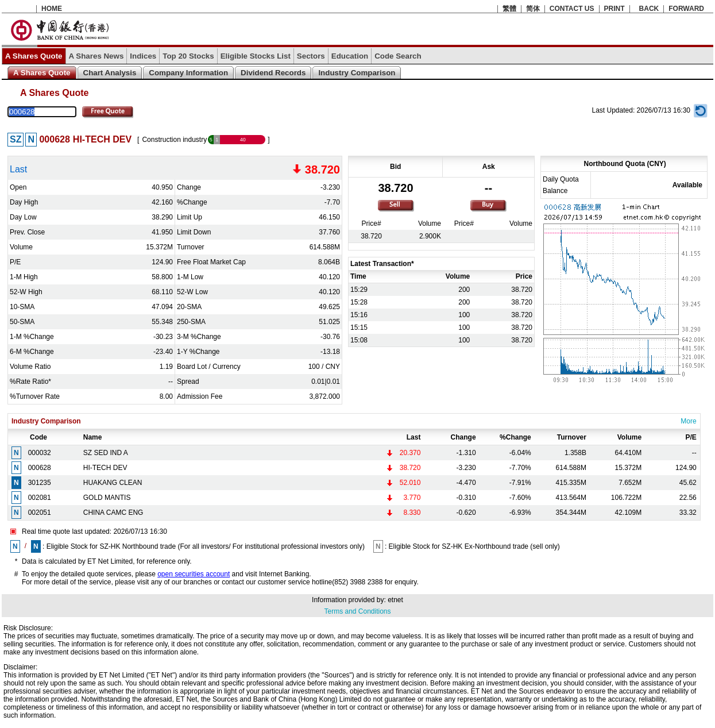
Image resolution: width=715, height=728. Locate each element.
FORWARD (686, 9)
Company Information (188, 73)
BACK (649, 9)
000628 (40, 468)
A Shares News (96, 56)
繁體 (509, 9)
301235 (40, 483)
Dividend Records (273, 73)
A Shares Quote (34, 56)
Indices (143, 56)
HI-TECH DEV (105, 468)
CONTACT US (572, 9)
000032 (40, 453)
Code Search (398, 56)
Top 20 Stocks (188, 56)
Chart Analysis (110, 73)
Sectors (311, 56)
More (688, 421)
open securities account (194, 574)
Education (350, 56)
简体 (533, 9)
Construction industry (174, 140)
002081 (40, 498)
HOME (52, 9)
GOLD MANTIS (107, 498)
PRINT (614, 9)
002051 (40, 513)
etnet (395, 600)
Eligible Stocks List (256, 56)
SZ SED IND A (106, 453)
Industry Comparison (357, 73)
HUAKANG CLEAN (113, 483)
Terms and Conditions (357, 611)
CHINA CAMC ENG (113, 513)
